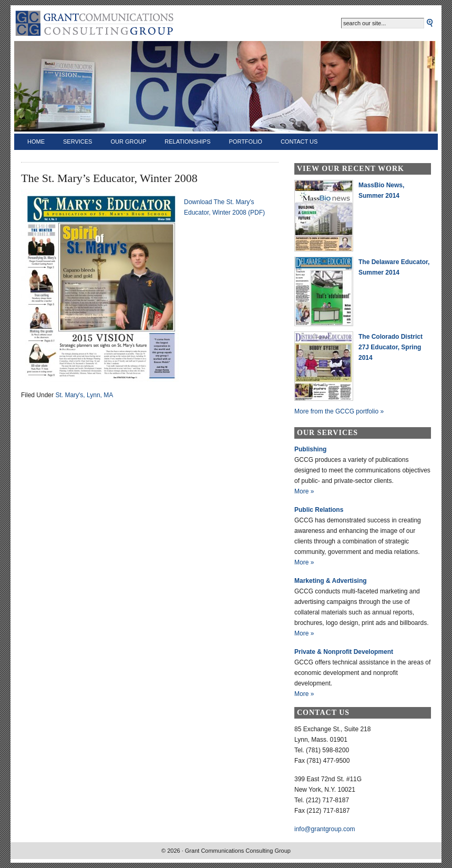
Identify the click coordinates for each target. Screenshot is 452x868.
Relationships (187, 142)
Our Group (128, 142)
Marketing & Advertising (331, 581)
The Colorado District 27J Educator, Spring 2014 (391, 347)
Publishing (310, 449)
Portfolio (246, 142)
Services (78, 142)
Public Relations (319, 510)
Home (36, 142)
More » (304, 491)
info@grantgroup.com (325, 829)
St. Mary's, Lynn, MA (84, 395)
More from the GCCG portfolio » (339, 411)
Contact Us (299, 142)
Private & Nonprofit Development (344, 652)
